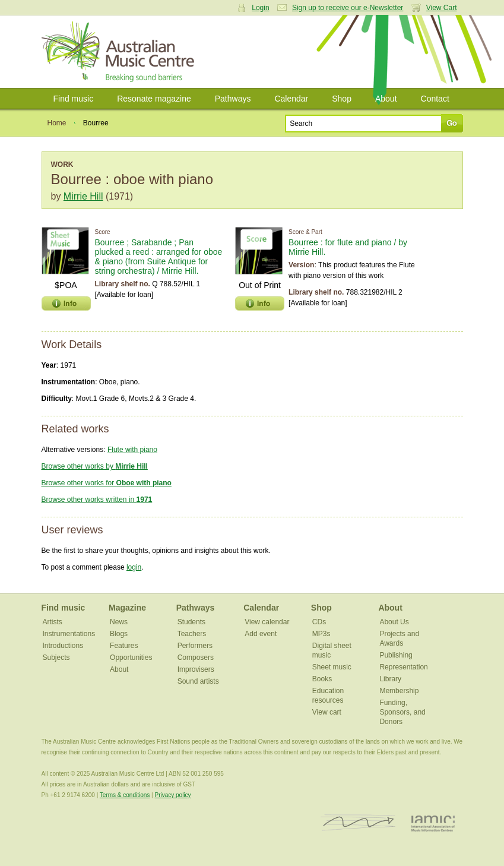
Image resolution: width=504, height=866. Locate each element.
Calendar (291, 99)
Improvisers (196, 669)
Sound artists (198, 681)
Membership (399, 691)
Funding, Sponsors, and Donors (402, 712)
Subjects (56, 658)
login (134, 567)
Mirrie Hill (83, 196)
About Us (394, 622)
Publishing (396, 655)
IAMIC (433, 823)
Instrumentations (69, 634)
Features (124, 646)
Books (322, 679)
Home (57, 123)
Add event (261, 634)
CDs (319, 622)
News (119, 622)
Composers (196, 658)
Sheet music (332, 667)
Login (260, 8)
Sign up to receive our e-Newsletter (348, 8)
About (386, 99)
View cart (327, 712)
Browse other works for (107, 483)
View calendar (267, 622)
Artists (53, 622)
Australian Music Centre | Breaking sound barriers (120, 52)
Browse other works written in (97, 500)
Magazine (127, 608)
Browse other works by (95, 466)
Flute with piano (132, 450)
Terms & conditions (125, 795)
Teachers (192, 634)
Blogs (119, 634)
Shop (342, 99)
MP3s (321, 634)
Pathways (233, 99)
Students (191, 622)
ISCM (358, 823)
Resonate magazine (154, 99)
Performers (195, 646)
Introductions (63, 646)
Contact (435, 99)
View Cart (442, 8)
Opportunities (131, 658)
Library (390, 679)
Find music (74, 99)
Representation (403, 667)
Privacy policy (172, 795)
